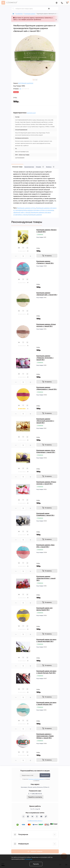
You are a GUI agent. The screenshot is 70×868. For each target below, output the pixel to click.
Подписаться (45, 775)
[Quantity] (23, 256)
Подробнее (28, 859)
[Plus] (30, 256)
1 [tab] (33, 80)
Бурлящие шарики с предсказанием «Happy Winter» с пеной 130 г (45, 736)
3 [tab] (37, 80)
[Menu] (3, 3)
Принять (36, 864)
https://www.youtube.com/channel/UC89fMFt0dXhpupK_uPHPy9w (41, 816)
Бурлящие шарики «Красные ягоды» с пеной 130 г (46, 578)
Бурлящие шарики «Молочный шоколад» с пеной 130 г (45, 421)
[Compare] (27, 248)
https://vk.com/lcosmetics (32, 816)
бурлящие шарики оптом (26, 208)
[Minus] (16, 256)
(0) (20, 89)
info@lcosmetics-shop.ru (35, 821)
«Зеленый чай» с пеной (22, 212)
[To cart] (47, 256)
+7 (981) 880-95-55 (36, 794)
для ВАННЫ (19, 14)
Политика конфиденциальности (36, 779)
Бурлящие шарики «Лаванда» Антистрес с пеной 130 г (45, 358)
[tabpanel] (35, 55)
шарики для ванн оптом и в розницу (40, 210)
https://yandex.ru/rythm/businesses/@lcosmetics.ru (46, 816)
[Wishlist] (23, 248)
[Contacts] (62, 3)
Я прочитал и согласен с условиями (36, 780)
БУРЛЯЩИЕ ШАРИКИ (26, 83)
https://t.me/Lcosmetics (28, 816)
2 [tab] (35, 80)
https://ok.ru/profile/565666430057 (37, 816)
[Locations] (57, 3)
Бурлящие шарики (30, 14)
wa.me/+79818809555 (23, 816)
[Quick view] (19, 248)
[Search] (13, 9)
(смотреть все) (31, 113)
